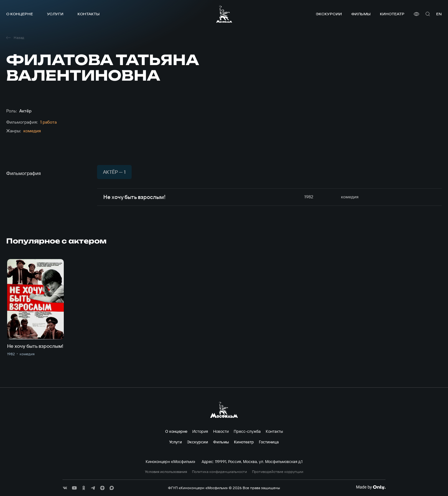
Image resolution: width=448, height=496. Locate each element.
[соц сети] (65, 488)
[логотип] (224, 14)
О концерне (20, 14)
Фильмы (361, 14)
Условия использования (166, 472)
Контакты (89, 14)
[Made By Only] (371, 487)
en (439, 14)
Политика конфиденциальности (219, 472)
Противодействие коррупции (278, 472)
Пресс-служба (247, 431)
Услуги (55, 14)
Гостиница (269, 442)
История (200, 431)
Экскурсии (329, 14)
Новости (221, 431)
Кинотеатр (392, 14)
